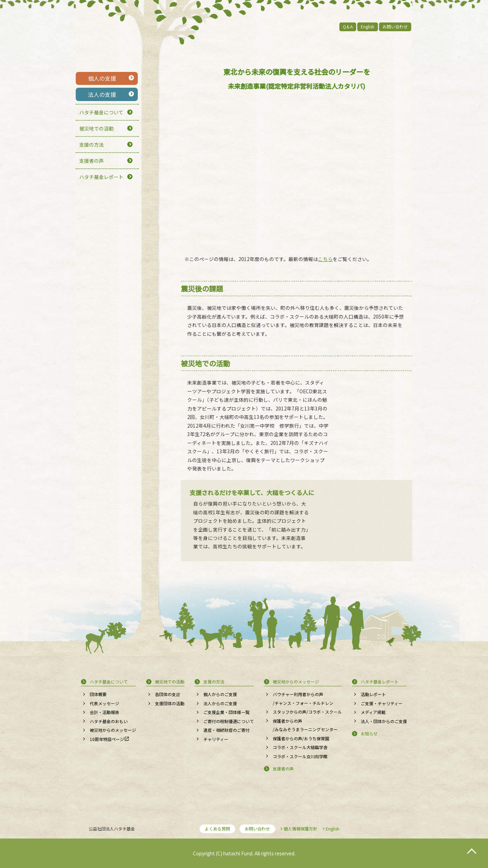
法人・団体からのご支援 (384, 721)
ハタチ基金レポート (101, 177)
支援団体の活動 (170, 703)
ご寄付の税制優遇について (229, 721)
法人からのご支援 (220, 703)
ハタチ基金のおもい (109, 721)
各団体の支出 (168, 694)
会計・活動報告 (104, 712)
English (368, 26)
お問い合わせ (395, 26)
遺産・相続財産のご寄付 (226, 730)
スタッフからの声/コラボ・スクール (307, 712)
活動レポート (373, 694)
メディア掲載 (373, 712)
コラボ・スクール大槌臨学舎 (300, 747)
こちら (325, 259)
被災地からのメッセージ (113, 730)
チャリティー (216, 739)
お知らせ (369, 733)
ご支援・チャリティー (382, 703)
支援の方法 (91, 145)
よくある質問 (217, 829)
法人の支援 (102, 94)
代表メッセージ (104, 703)
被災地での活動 (96, 128)
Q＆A (348, 26)
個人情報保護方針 (300, 829)
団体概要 (98, 694)
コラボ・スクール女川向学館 (300, 756)
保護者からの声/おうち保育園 (301, 738)
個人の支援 (102, 78)
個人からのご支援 (220, 694)
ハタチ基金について (101, 112)
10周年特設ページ (107, 739)
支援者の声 (91, 161)
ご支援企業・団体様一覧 (226, 712)
